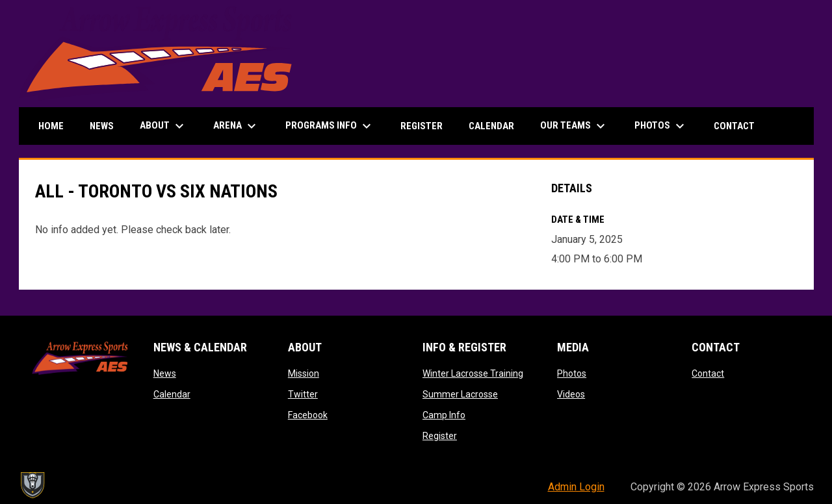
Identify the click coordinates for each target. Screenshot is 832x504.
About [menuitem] (163, 126)
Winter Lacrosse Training (473, 373)
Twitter (303, 394)
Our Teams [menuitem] (574, 126)
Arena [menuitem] (236, 126)
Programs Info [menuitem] (330, 126)
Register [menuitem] (422, 126)
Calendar (172, 394)
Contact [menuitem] (734, 126)
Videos (571, 394)
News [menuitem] (102, 126)
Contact (708, 373)
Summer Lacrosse (460, 394)
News (165, 373)
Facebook (308, 415)
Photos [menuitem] (661, 126)
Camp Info (444, 415)
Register (440, 436)
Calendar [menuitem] (491, 126)
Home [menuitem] (51, 126)
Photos (572, 373)
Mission (304, 373)
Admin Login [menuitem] (576, 487)
